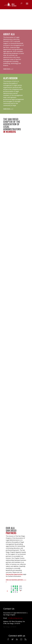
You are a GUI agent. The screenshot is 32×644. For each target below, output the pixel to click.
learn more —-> (24, 494)
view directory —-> (9, 312)
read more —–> (8, 69)
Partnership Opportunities (14, 574)
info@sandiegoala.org (15, 618)
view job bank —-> (22, 380)
